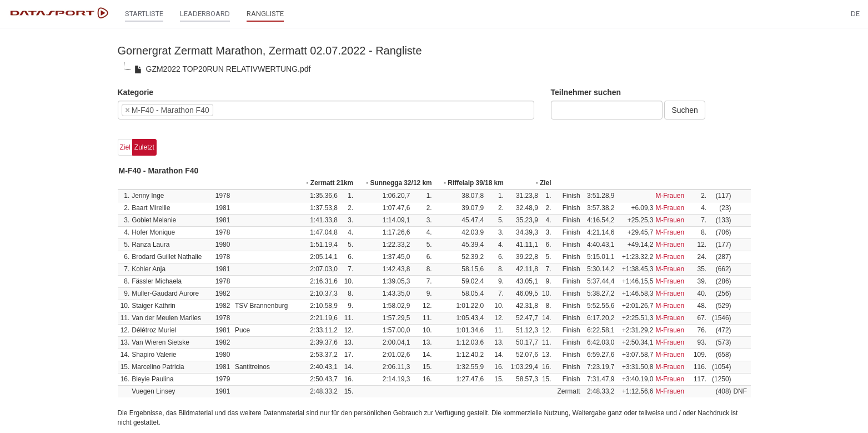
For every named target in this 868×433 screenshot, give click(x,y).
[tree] (434, 69)
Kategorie (136, 92)
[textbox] (233, 110)
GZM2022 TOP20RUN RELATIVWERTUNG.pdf (221, 69)
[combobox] (326, 110)
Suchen (684, 110)
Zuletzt (144, 147)
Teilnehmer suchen (586, 92)
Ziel (125, 147)
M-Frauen (670, 196)
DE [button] (855, 14)
